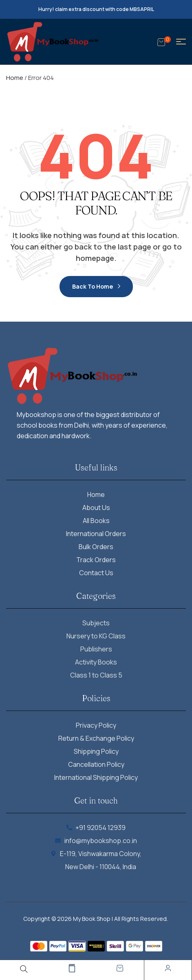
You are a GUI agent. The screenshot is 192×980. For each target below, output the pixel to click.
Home (15, 78)
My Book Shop (92, 919)
